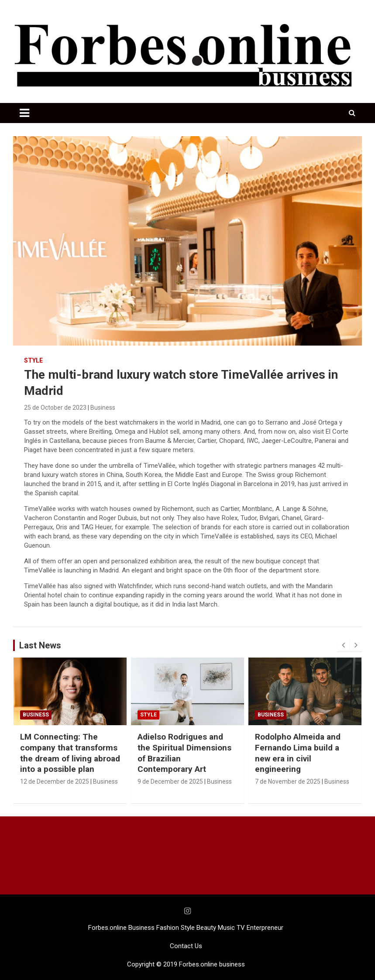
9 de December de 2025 (170, 781)
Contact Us (186, 946)
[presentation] (343, 645)
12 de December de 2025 (55, 781)
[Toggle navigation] (24, 113)
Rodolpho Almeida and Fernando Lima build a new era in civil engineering (298, 753)
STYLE (33, 360)
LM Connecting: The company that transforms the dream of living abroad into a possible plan (70, 753)
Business (103, 408)
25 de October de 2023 (55, 408)
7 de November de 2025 (288, 781)
